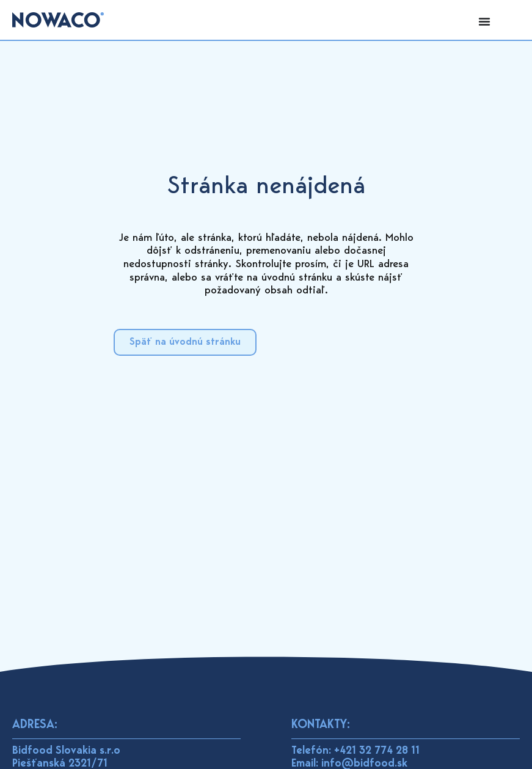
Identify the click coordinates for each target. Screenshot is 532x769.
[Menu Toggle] (484, 21)
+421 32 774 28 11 (377, 751)
